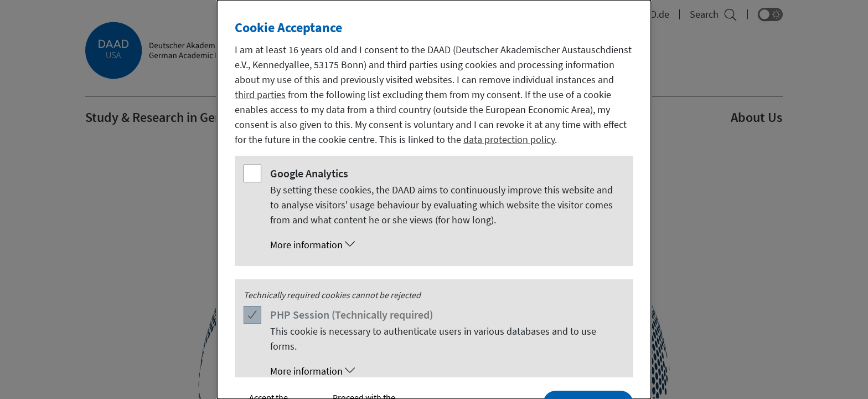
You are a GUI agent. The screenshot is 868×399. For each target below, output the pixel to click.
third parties (260, 94)
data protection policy (509, 139)
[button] (445, 245)
